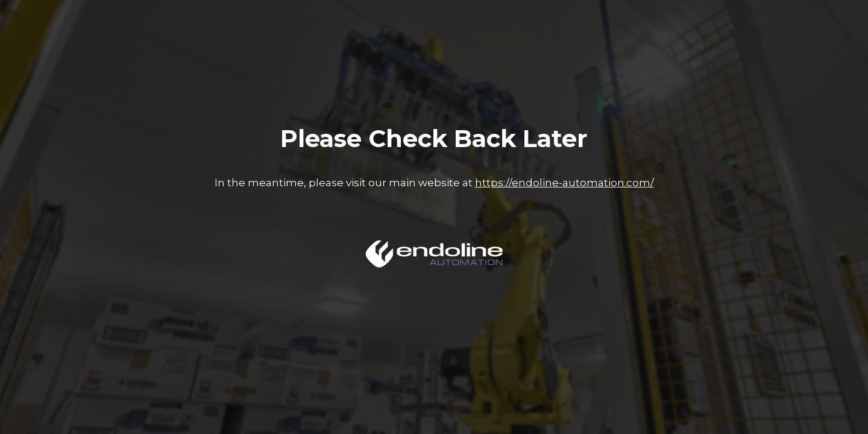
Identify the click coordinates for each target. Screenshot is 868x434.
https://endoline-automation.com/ (565, 183)
